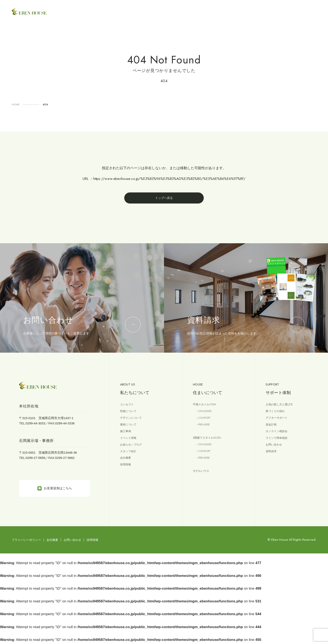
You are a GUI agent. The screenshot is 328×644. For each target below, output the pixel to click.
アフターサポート (278, 420)
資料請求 (272, 456)
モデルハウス (202, 476)
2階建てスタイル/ (209, 441)
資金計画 (272, 427)
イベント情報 (129, 442)
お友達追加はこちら (55, 489)
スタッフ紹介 (129, 456)
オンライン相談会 (278, 434)
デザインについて (133, 420)
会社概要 (126, 463)
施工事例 (126, 434)
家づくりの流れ (277, 413)
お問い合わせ (275, 449)
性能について (129, 413)
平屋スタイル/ (206, 406)
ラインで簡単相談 (278, 442)
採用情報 (126, 470)
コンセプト (128, 406)
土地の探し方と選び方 (281, 406)
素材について (129, 427)
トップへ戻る (164, 198)
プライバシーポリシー (26, 541)
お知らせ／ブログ (133, 449)
